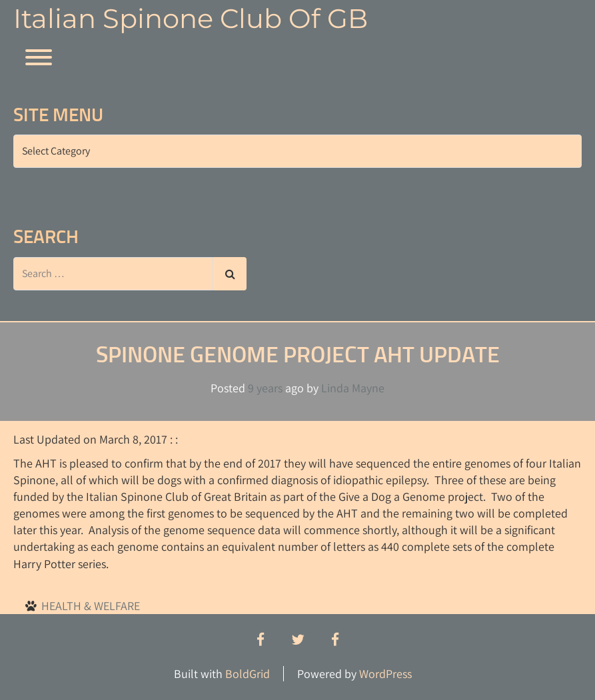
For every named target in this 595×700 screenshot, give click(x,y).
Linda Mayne (353, 388)
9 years (265, 388)
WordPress (385, 674)
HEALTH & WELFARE (91, 606)
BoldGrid (248, 674)
